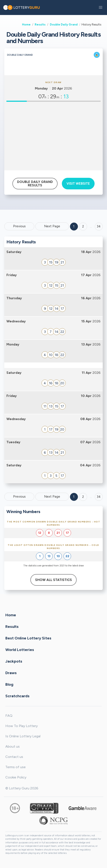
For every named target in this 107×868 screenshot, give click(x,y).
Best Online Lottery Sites (28, 638)
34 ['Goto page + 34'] (99, 226)
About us (13, 746)
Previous (19, 226)
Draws (11, 673)
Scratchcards (17, 696)
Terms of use (16, 767)
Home (26, 24)
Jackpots (14, 661)
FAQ (9, 716)
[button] (101, 7)
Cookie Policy (16, 777)
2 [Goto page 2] (83, 226)
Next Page (52, 226)
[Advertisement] (53, 136)
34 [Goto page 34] (99, 497)
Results (40, 24)
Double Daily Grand (64, 24)
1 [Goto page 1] (74, 226)
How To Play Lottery (22, 726)
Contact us (14, 757)
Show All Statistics (53, 580)
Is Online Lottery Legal (23, 736)
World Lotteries (20, 650)
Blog (9, 684)
